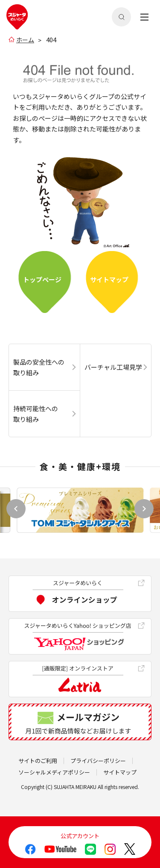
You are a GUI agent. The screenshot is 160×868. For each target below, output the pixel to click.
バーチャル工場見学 (113, 367)
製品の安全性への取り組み (39, 367)
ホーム (25, 40)
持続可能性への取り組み (36, 414)
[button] (144, 509)
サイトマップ (109, 279)
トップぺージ (42, 279)
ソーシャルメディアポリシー (54, 772)
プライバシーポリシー (98, 761)
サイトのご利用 (38, 761)
